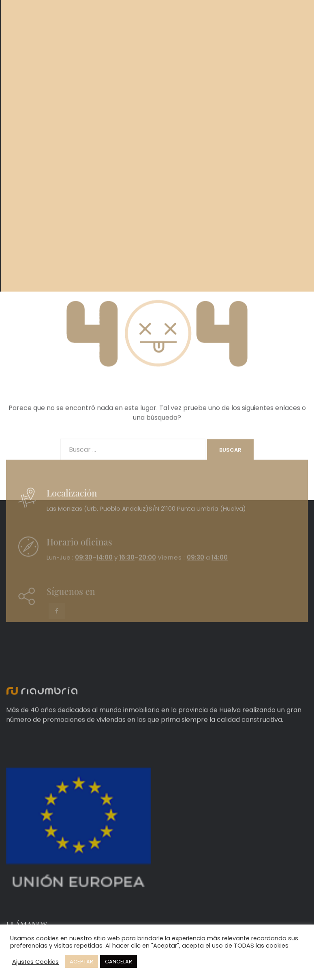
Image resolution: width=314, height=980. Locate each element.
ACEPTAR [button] (81, 962)
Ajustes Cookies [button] (35, 962)
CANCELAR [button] (119, 962)
